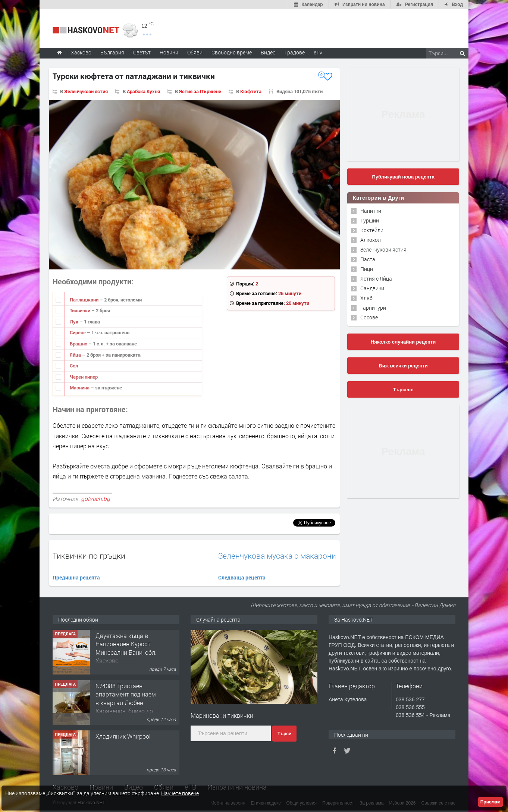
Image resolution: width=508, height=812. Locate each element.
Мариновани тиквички (222, 715)
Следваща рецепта (242, 577)
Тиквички (81, 310)
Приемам (490, 802)
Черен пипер (84, 377)
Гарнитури (373, 308)
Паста (368, 259)
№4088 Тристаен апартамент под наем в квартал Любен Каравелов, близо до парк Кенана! (126, 703)
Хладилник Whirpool (123, 736)
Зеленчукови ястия (86, 91)
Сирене (78, 332)
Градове (295, 52)
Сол (74, 366)
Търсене (403, 390)
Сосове (369, 317)
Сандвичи (372, 288)
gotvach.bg (95, 499)
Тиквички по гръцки (89, 556)
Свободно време (232, 52)
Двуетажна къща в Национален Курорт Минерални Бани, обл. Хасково (126, 648)
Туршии (370, 220)
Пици (367, 269)
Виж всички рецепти (403, 366)
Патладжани (85, 300)
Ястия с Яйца (376, 279)
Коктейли (372, 230)
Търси (284, 734)
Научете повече (180, 793)
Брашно (79, 344)
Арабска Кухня (143, 91)
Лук (75, 322)
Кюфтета (251, 91)
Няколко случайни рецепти (403, 342)
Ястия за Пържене (200, 91)
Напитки (371, 211)
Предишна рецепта (76, 577)
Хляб (366, 298)
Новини (169, 52)
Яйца (76, 355)
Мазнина (80, 388)
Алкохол (371, 240)
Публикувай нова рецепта (403, 177)
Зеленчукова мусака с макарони (277, 556)
